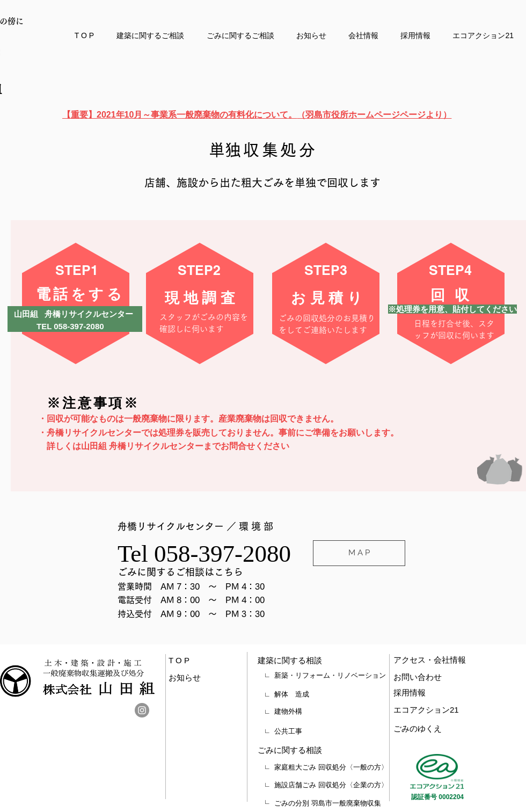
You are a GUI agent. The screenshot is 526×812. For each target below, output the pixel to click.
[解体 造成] (330, 694)
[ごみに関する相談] (309, 750)
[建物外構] (330, 712)
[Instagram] (142, 710)
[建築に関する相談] (309, 661)
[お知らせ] (194, 678)
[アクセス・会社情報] (451, 660)
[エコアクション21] (439, 710)
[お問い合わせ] (438, 677)
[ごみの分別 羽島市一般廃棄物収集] (331, 803)
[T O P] (185, 661)
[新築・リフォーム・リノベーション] (330, 676)
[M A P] (359, 553)
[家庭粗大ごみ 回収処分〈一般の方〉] (331, 767)
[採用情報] (438, 693)
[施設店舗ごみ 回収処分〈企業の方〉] (331, 785)
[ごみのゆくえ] (439, 729)
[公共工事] (330, 731)
